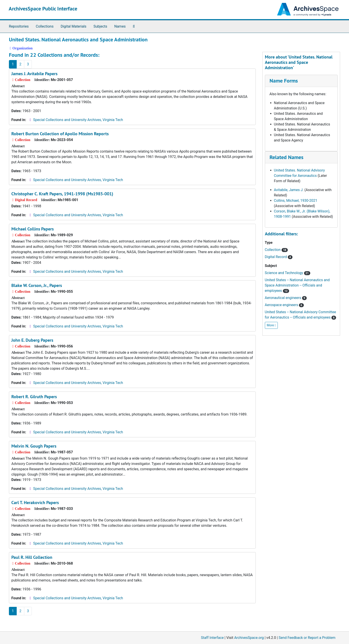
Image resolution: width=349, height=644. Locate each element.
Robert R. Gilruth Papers (34, 397)
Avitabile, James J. (289, 190)
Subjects (100, 26)
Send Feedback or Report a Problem (307, 638)
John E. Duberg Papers (32, 340)
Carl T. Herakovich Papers (35, 503)
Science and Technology (288, 273)
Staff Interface (212, 638)
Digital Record (279, 257)
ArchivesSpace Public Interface (43, 9)
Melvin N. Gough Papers (34, 446)
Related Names (286, 157)
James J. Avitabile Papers (34, 74)
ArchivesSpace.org (249, 638)
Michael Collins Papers (32, 229)
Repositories (19, 26)
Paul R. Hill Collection (32, 557)
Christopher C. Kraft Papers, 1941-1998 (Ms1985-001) (62, 194)
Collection (276, 250)
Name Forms (284, 81)
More (271, 325)
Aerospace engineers (284, 305)
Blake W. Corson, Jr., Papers (37, 285)
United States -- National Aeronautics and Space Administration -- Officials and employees (297, 285)
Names (120, 26)
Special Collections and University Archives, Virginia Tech (78, 120)
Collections (45, 26)
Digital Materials (73, 26)
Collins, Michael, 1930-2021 (296, 201)
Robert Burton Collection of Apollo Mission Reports (60, 134)
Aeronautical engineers (286, 298)
